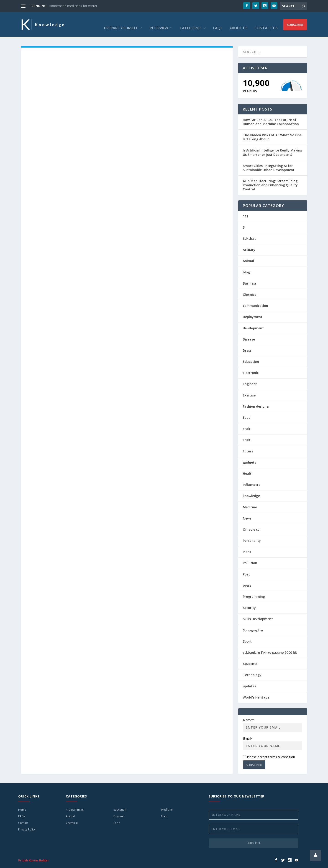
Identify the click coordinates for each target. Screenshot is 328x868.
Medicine (250, 500)
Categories (191, 21)
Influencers (251, 478)
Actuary (249, 243)
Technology (252, 668)
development (253, 321)
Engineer (250, 377)
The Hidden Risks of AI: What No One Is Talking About (272, 130)
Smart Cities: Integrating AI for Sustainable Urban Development (269, 161)
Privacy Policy (27, 823)
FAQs (218, 21)
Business (250, 276)
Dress (247, 344)
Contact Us (266, 21)
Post (246, 567)
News (247, 511)
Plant (247, 545)
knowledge (251, 489)
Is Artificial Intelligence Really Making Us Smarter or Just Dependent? (273, 145)
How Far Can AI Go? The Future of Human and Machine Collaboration (271, 115)
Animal (248, 254)
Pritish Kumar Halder (33, 854)
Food (117, 816)
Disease (249, 332)
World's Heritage (256, 690)
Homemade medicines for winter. (73, 6)
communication (255, 299)
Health (248, 467)
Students (250, 657)
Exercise (249, 388)
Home (22, 803)
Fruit (247, 422)
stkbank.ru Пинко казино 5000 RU (270, 646)
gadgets (249, 455)
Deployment (253, 310)
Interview (159, 21)
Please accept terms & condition (269, 750)
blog (246, 265)
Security (249, 601)
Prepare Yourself (121, 21)
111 (246, 209)
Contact (23, 816)
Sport (247, 635)
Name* (273, 718)
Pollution (250, 556)
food (247, 411)
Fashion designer (256, 400)
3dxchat (249, 232)
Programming (254, 590)
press (247, 579)
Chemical (250, 288)
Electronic (251, 366)
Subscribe (295, 21)
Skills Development (258, 612)
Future (248, 444)
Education (251, 355)
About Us (238, 21)
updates (249, 679)
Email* (273, 736)
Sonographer (253, 623)
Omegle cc (251, 523)
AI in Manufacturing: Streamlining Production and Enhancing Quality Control (270, 178)
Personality (252, 534)
